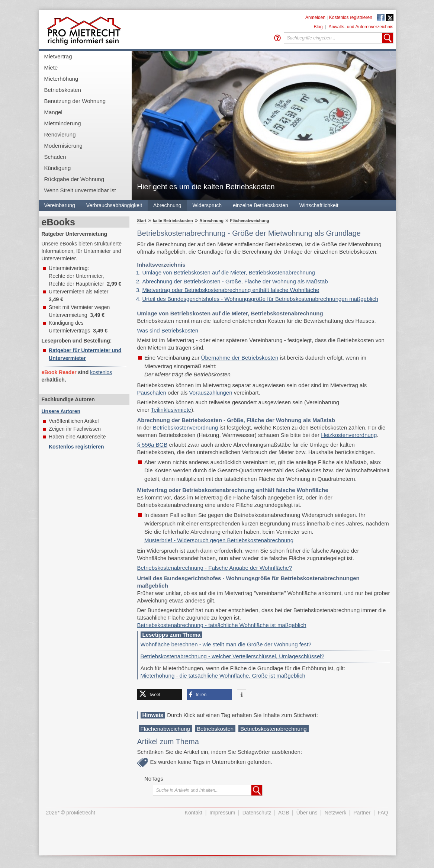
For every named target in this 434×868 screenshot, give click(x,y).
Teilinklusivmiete (171, 410)
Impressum (222, 813)
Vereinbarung (60, 205)
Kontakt (194, 813)
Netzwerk (335, 813)
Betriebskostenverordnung (185, 427)
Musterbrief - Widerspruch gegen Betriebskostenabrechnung (219, 540)
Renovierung (60, 134)
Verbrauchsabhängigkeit (114, 205)
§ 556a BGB (152, 445)
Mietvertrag (58, 56)
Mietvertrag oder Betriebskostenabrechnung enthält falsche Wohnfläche (231, 290)
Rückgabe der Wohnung (74, 179)
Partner (362, 813)
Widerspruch (207, 205)
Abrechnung (167, 205)
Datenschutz (257, 813)
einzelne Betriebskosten (261, 205)
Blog (318, 27)
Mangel (53, 112)
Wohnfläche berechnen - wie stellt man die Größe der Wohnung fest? (226, 644)
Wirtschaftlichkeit (319, 205)
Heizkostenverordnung (349, 435)
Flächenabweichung (250, 221)
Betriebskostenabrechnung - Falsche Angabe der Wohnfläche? (215, 568)
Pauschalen (152, 393)
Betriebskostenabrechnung (273, 729)
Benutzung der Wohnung (75, 101)
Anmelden (315, 17)
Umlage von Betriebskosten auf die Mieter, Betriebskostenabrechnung (229, 272)
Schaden (55, 157)
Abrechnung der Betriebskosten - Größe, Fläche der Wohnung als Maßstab (235, 281)
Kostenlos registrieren (351, 17)
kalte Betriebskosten (173, 221)
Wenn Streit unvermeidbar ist (80, 190)
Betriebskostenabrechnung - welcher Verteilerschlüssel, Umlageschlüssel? (232, 656)
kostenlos (101, 372)
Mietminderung (63, 123)
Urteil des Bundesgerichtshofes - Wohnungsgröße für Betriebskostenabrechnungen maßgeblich (260, 299)
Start (142, 221)
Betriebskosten (63, 90)
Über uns (307, 813)
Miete (51, 67)
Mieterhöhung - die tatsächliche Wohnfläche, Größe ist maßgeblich (223, 676)
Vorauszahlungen (211, 393)
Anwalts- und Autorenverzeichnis (361, 27)
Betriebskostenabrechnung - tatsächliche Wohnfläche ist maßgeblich (222, 625)
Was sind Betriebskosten (168, 330)
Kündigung (58, 168)
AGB (284, 813)
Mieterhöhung (61, 79)
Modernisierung (63, 146)
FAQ (383, 813)
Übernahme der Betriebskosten (240, 358)
